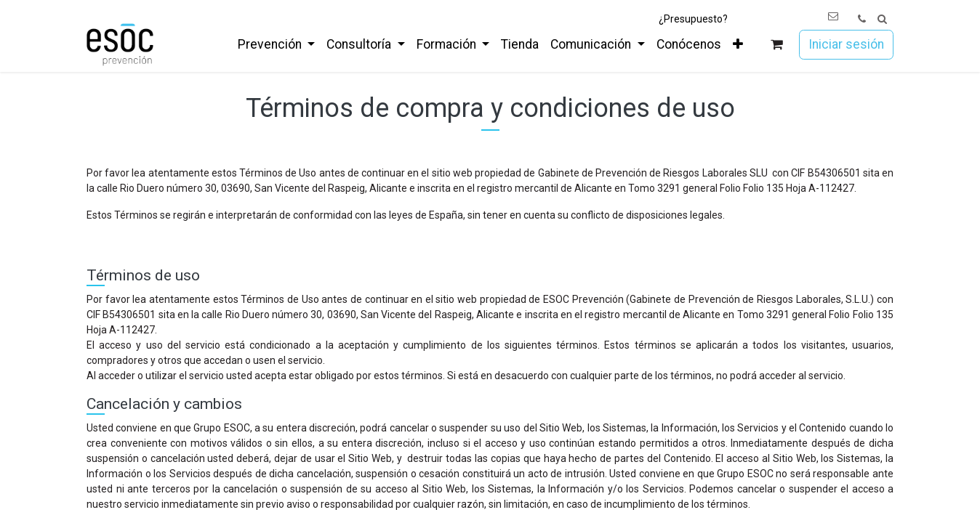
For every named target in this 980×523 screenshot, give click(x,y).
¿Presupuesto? (693, 19)
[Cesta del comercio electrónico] (777, 45)
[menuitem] (276, 44)
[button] (882, 19)
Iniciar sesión (846, 44)
